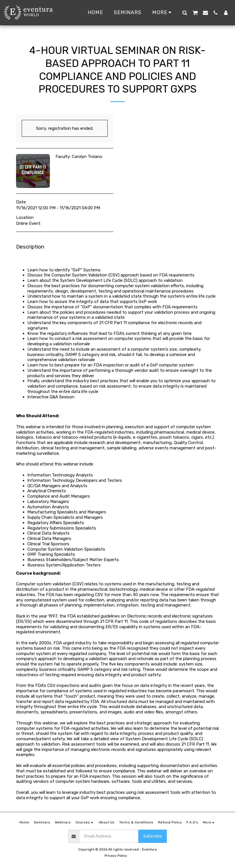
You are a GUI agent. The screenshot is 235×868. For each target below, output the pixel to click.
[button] (185, 13)
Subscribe (153, 836)
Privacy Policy (116, 856)
